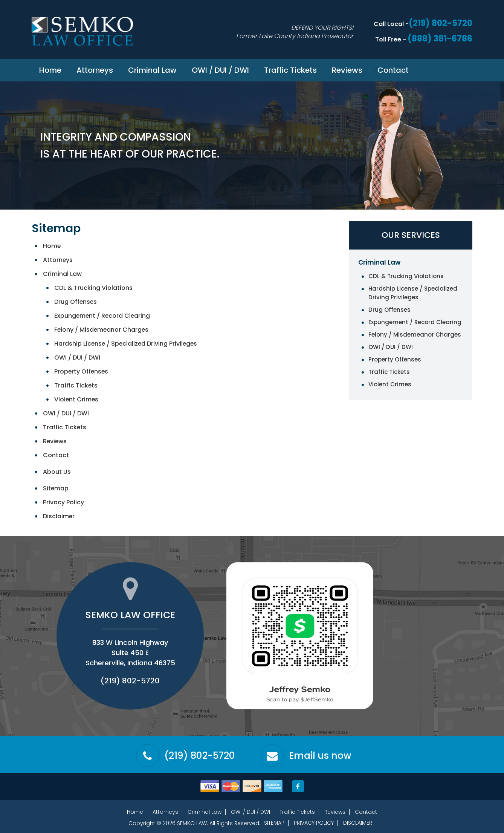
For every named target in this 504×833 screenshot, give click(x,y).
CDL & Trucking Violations (93, 288)
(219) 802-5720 (440, 23)
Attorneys (95, 70)
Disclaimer (59, 516)
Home (50, 70)
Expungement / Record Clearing (103, 316)
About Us (57, 472)
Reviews (347, 70)
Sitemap (56, 488)
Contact (393, 70)
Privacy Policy (63, 502)
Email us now (321, 756)
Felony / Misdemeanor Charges (102, 330)
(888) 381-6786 (440, 39)
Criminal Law (152, 70)
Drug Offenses (76, 302)
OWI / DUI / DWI (220, 70)
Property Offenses (82, 371)
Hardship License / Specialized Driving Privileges (127, 344)
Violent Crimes (77, 399)
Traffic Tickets (290, 70)
